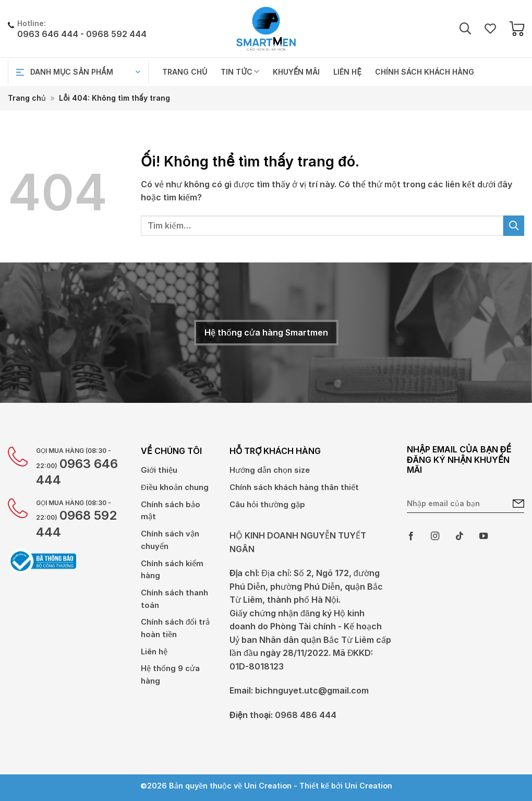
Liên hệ (347, 72)
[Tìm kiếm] (465, 29)
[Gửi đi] (514, 226)
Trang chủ (185, 72)
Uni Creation (368, 790)
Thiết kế (314, 790)
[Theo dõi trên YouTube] (483, 536)
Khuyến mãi (296, 72)
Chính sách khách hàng (425, 72)
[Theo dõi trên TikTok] (460, 536)
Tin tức (240, 72)
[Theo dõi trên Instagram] (435, 536)
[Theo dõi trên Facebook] (411, 536)
